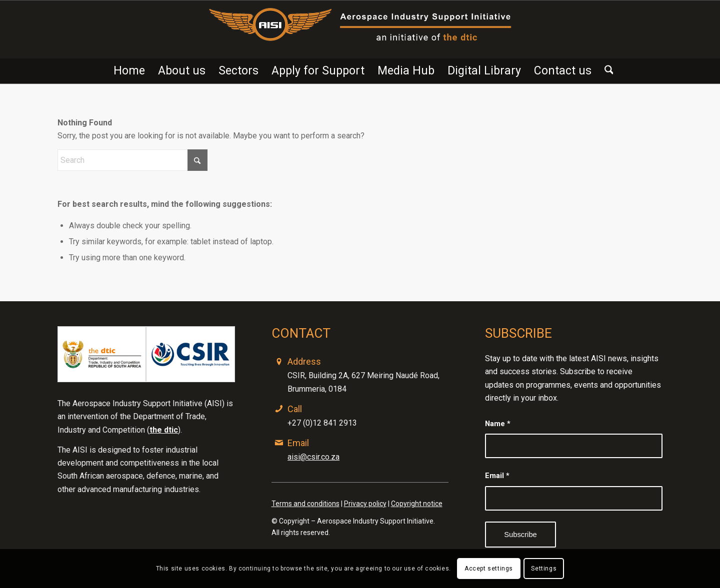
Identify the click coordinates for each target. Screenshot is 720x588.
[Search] (606, 71)
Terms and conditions (305, 504)
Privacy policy (365, 504)
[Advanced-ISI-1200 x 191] (360, 29)
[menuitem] (129, 71)
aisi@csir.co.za (313, 457)
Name (498, 424)
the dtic (164, 430)
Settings (544, 569)
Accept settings (489, 569)
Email (497, 476)
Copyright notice (417, 504)
